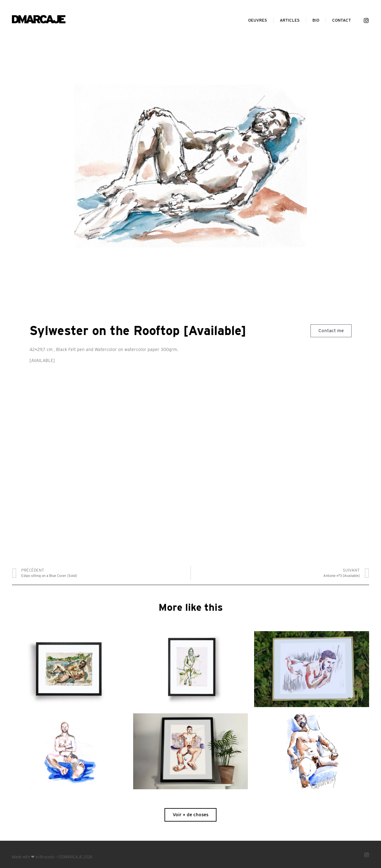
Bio (316, 20)
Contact (342, 20)
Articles (290, 20)
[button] (331, 331)
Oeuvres (258, 20)
